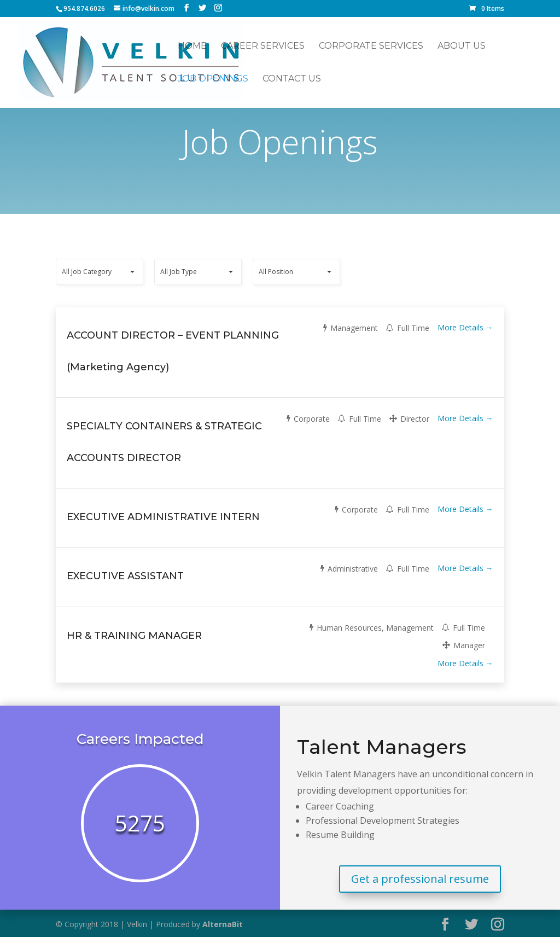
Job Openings (213, 79)
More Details (465, 327)
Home (192, 46)
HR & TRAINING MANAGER (134, 636)
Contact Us (292, 79)
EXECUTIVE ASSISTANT (125, 576)
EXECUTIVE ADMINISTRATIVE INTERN (163, 517)
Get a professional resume (420, 879)
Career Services (263, 46)
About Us (462, 46)
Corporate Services (371, 46)
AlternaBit (223, 924)
